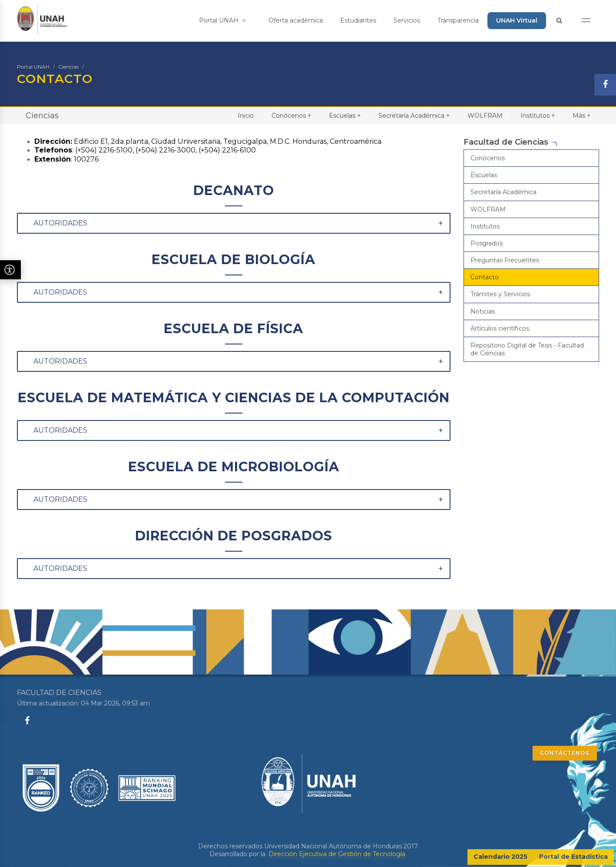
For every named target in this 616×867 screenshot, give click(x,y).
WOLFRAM (485, 116)
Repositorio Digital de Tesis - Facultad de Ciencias (527, 349)
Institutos (538, 115)
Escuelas (345, 115)
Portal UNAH (222, 20)
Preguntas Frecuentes (505, 260)
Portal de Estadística (573, 857)
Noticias (483, 311)
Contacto (485, 277)
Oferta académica (296, 20)
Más (581, 115)
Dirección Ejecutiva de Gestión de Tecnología (337, 854)
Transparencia (458, 20)
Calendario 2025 (500, 857)
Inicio (246, 116)
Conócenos (291, 115)
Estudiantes (358, 20)
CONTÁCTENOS (565, 753)
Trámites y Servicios (500, 294)
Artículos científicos (500, 328)
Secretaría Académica (414, 115)
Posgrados (487, 243)
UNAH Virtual (517, 20)
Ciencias (68, 67)
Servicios (407, 20)
